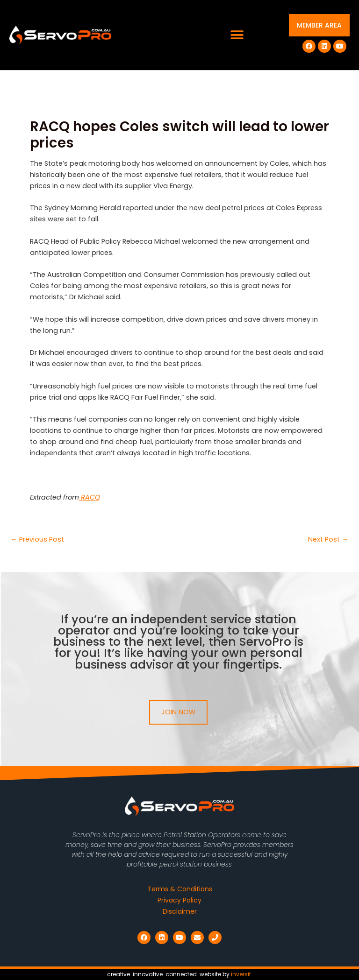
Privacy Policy (179, 900)
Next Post (328, 539)
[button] (237, 35)
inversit (241, 974)
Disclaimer (180, 911)
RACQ (90, 497)
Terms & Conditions (180, 889)
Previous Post (37, 539)
